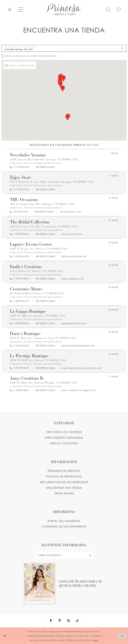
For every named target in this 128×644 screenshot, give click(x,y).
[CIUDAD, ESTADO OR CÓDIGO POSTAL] (64, 48)
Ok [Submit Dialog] (122, 636)
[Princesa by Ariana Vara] (64, 9)
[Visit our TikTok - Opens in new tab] (77, 621)
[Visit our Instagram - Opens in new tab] (68, 621)
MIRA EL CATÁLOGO (64, 443)
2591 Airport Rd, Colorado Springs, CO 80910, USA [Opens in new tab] (44, 159)
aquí (96, 640)
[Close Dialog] (5, 636)
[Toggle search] (108, 9)
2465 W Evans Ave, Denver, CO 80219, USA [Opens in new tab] (38, 249)
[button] (21, 9)
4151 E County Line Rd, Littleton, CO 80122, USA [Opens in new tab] (42, 204)
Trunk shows (64, 493)
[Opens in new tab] (45, 167)
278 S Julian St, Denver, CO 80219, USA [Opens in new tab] (36, 271)
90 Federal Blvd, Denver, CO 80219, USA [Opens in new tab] (37, 293)
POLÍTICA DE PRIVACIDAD (64, 477)
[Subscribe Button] (90, 555)
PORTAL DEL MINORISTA (64, 521)
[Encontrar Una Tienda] (10, 9)
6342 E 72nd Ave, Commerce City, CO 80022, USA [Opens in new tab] (43, 338)
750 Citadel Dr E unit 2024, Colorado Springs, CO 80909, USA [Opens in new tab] (52, 182)
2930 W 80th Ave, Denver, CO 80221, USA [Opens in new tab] (38, 360)
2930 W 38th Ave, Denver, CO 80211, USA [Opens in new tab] (37, 316)
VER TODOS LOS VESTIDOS (64, 432)
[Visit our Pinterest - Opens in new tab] (60, 621)
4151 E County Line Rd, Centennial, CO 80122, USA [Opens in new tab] (44, 226)
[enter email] (64, 555)
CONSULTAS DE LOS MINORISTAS (64, 526)
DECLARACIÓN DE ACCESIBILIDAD (64, 482)
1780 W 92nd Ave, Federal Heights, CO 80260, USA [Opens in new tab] (44, 382)
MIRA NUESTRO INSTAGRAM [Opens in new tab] (64, 438)
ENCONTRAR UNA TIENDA (64, 488)
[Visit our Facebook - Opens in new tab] (51, 621)
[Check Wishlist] (119, 9)
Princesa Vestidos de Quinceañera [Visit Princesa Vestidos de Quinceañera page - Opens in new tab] (43, 163)
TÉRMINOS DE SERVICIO (64, 471)
